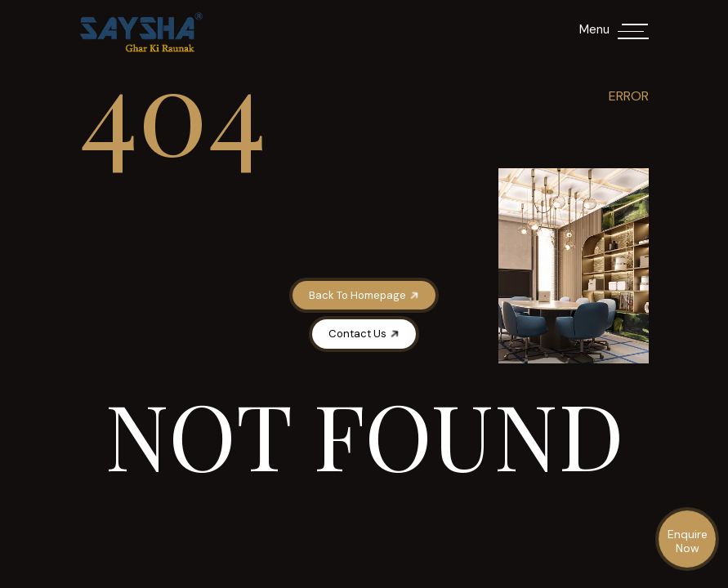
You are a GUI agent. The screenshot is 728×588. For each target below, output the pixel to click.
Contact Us (365, 334)
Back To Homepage (365, 295)
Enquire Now (688, 542)
